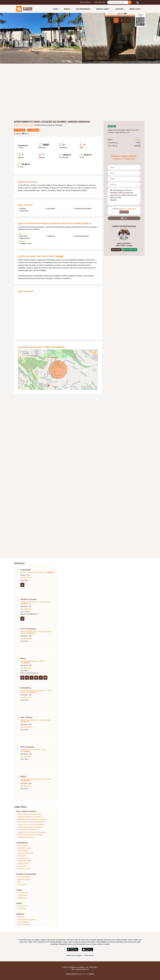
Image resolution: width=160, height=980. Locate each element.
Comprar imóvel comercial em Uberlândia (32, 832)
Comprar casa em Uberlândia (27, 829)
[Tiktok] (41, 678)
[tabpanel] (80, 38)
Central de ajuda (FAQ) (25, 853)
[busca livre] (130, 2)
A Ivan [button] (55, 9)
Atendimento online (24, 848)
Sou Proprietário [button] (83, 9)
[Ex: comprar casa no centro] (118, 2)
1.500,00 (137, 139)
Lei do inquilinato (23, 922)
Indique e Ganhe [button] (103, 9)
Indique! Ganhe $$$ (24, 861)
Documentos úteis (24, 869)
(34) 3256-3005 (26, 639)
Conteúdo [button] (119, 9)
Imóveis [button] (67, 9)
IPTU (19, 882)
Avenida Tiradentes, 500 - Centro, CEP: (37, 572)
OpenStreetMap (93, 389)
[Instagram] (22, 585)
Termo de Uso (89, 955)
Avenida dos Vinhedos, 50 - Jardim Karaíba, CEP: (35, 721)
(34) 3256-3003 (26, 609)
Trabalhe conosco (24, 858)
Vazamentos (22, 909)
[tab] (116, 20)
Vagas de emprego (24, 879)
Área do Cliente (85, 2)
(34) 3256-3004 (26, 698)
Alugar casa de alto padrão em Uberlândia (32, 819)
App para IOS (22, 866)
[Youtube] (36, 678)
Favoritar (20, 130)
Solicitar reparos (23, 851)
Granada (32, 125)
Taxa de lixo (22, 884)
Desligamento (22, 898)
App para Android (23, 863)
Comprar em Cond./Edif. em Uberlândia (31, 824)
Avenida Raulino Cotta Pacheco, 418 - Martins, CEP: (36, 780)
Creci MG (21, 917)
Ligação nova (22, 895)
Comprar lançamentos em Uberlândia (30, 835)
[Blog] (45, 678)
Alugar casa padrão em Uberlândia (29, 817)
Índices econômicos (24, 925)
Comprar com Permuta (25, 837)
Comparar (33, 130)
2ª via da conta (23, 893)
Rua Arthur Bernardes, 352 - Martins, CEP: (33, 662)
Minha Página (116, 250)
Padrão (26, 125)
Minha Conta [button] (135, 9)
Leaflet (84, 389)
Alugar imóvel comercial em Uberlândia (31, 822)
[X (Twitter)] (32, 678)
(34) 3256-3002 (26, 727)
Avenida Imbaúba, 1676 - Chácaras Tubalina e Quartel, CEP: (36, 632)
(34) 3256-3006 (26, 578)
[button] (137, 2)
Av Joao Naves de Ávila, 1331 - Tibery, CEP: (33, 750)
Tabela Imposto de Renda (26, 919)
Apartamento (18, 125)
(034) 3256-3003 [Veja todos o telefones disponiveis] (100, 2)
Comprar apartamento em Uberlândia (30, 827)
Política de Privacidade (74, 955)
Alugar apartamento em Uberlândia (29, 814)
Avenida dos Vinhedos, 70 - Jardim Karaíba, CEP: (35, 603)
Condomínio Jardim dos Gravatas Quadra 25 (71, 223)
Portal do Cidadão (24, 877)
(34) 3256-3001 (26, 757)
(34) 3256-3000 (26, 668)
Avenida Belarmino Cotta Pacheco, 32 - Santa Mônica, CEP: (36, 691)
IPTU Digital (21, 856)
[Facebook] (22, 678)
